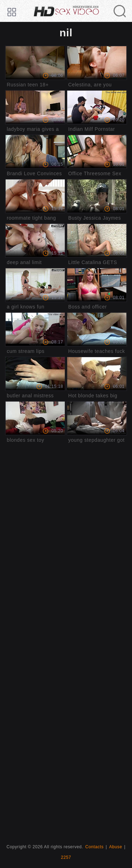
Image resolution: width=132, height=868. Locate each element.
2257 (66, 857)
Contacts (94, 847)
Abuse (116, 847)
